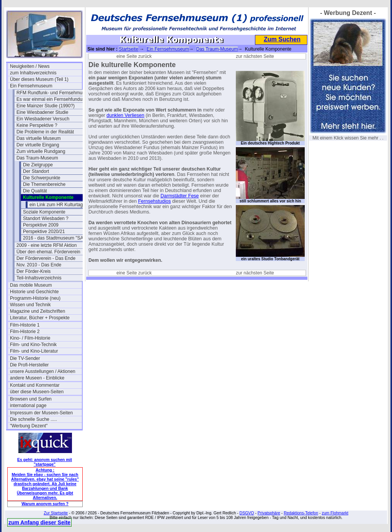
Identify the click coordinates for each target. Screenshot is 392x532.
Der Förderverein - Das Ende (46, 258)
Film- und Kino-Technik (33, 345)
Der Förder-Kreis (33, 271)
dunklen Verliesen (125, 115)
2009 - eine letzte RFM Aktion (47, 245)
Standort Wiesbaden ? (46, 218)
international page (28, 406)
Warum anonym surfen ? (45, 504)
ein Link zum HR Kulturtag (56, 205)
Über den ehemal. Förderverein (48, 252)
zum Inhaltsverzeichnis (33, 73)
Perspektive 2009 (41, 225)
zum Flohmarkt (335, 513)
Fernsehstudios (154, 201)
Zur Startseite (56, 513)
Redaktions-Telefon (301, 513)
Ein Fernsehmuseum (31, 86)
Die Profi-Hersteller (29, 365)
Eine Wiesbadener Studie (42, 112)
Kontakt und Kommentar (35, 385)
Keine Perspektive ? (37, 125)
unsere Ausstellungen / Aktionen (43, 371)
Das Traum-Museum (37, 158)
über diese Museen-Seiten (37, 392)
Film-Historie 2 (25, 332)
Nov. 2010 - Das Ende (39, 265)
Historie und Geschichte (34, 292)
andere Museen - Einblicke (37, 378)
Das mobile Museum (31, 285)
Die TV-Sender (25, 358)
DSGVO (247, 513)
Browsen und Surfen (31, 399)
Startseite (128, 49)
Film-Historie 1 (25, 325)
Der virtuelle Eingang (38, 145)
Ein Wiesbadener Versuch (43, 119)
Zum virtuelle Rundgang (41, 151)
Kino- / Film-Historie (30, 338)
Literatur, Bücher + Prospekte (40, 318)
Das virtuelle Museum (38, 138)
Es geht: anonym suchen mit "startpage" (45, 462)
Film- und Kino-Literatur (34, 351)
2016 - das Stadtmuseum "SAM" (56, 238)
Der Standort (36, 171)
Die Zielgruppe (38, 165)
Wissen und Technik (30, 305)
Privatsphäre (269, 513)
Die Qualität (35, 191)
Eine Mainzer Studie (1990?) (46, 106)
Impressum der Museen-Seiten (41, 413)
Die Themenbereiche (44, 184)
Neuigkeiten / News (30, 66)
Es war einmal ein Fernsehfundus (51, 99)
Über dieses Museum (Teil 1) (39, 79)
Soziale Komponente (44, 212)
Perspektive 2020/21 (44, 232)
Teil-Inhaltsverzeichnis (39, 278)
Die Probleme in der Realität (45, 132)
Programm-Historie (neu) (35, 298)
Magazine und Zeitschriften (38, 311)
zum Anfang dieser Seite (39, 522)
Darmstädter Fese (180, 196)
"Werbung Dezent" (29, 426)
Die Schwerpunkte (42, 178)
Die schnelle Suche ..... (33, 419)
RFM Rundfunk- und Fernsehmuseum (52, 93)
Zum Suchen (282, 39)
